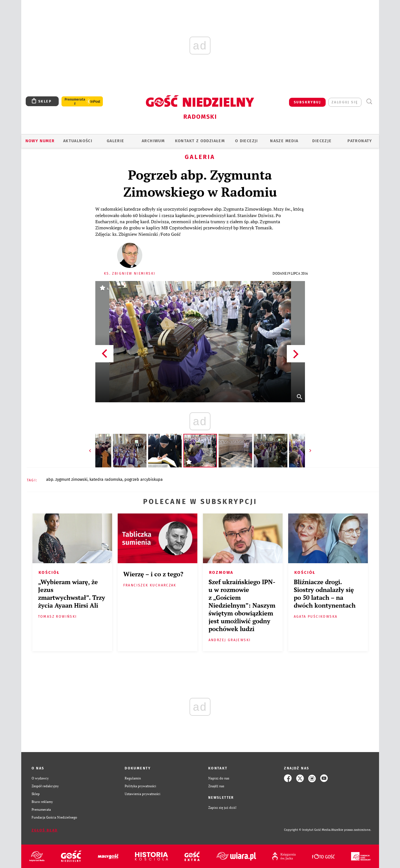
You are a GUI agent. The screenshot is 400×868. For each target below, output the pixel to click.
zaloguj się (345, 102)
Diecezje (322, 141)
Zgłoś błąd (45, 830)
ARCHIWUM (153, 141)
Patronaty (360, 141)
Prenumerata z (75, 101)
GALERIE (116, 141)
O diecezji (247, 141)
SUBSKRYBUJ (307, 102)
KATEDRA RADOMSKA (106, 480)
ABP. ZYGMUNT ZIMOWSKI (67, 480)
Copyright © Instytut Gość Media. (308, 830)
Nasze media (284, 141)
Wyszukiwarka (369, 102)
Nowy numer (40, 141)
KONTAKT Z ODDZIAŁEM (200, 141)
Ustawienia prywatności (143, 794)
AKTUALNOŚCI (78, 141)
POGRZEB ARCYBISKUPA (144, 480)
